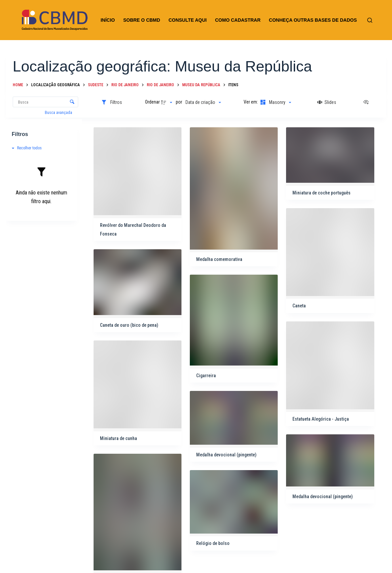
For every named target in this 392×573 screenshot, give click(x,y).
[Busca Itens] (45, 102)
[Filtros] (111, 102)
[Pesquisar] (370, 20)
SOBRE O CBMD (142, 20)
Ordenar (152, 102)
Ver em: (251, 102)
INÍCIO (108, 20)
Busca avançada (59, 113)
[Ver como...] (368, 102)
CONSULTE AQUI (187, 20)
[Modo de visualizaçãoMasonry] (275, 102)
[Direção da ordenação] (167, 102)
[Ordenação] (203, 102)
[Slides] (327, 102)
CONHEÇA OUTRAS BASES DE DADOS (313, 20)
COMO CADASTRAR (238, 20)
